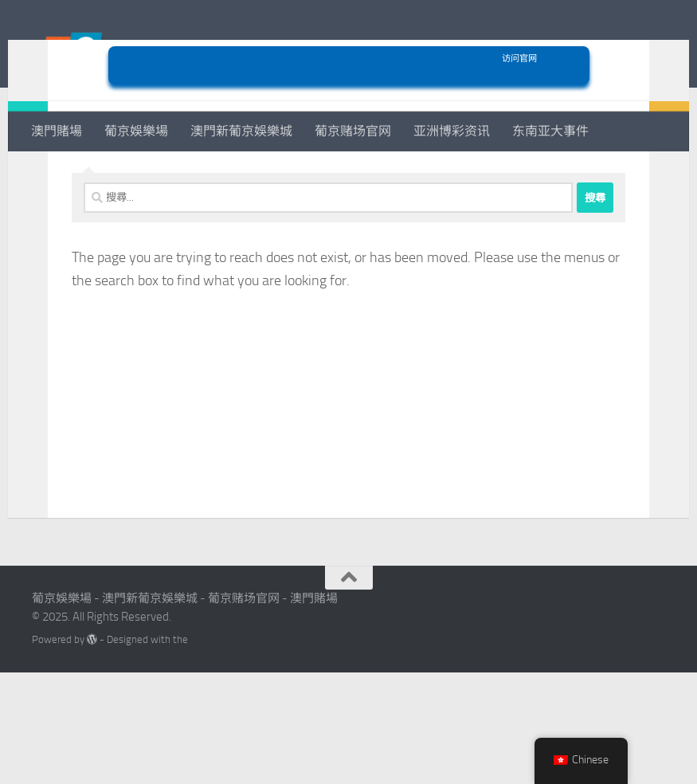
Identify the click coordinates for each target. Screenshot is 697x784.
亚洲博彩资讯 (452, 131)
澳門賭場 (57, 131)
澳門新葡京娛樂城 (241, 131)
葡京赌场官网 (353, 131)
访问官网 (349, 170)
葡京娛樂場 (136, 131)
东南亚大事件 (550, 131)
